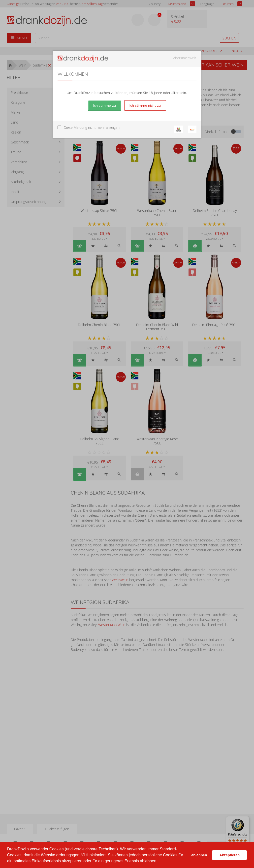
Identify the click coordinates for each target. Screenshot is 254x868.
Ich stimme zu (105, 105)
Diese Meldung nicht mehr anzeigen (92, 127)
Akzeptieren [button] (229, 855)
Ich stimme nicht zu (145, 105)
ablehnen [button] (199, 855)
